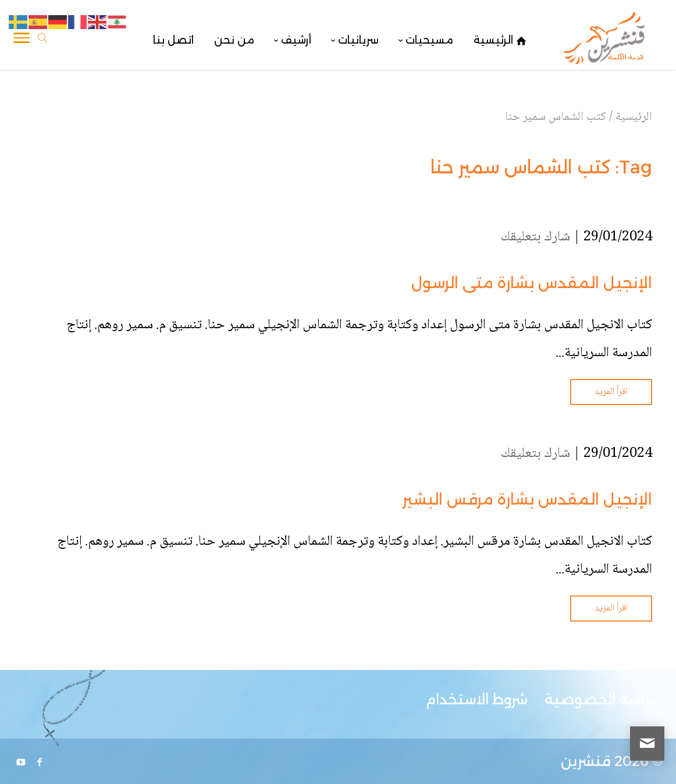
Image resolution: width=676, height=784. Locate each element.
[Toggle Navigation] (22, 40)
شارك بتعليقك (535, 237)
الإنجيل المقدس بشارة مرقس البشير (527, 499)
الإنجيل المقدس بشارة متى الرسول (532, 283)
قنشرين (586, 761)
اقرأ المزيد (611, 392)
